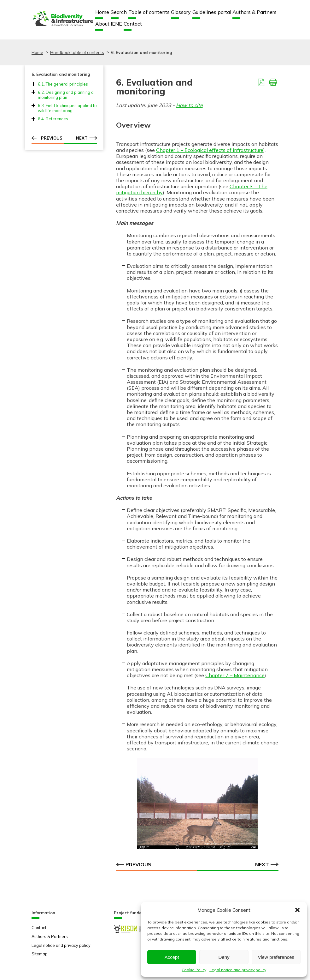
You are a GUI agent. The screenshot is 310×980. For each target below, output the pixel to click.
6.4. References (53, 119)
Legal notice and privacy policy (238, 970)
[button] (297, 910)
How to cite (189, 105)
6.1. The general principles (63, 84)
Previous (47, 138)
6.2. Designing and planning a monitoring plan (66, 95)
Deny (224, 957)
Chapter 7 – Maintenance (235, 675)
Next (87, 138)
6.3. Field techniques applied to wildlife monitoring (67, 108)
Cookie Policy (194, 970)
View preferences (276, 957)
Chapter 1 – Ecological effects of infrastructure (210, 150)
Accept (172, 957)
